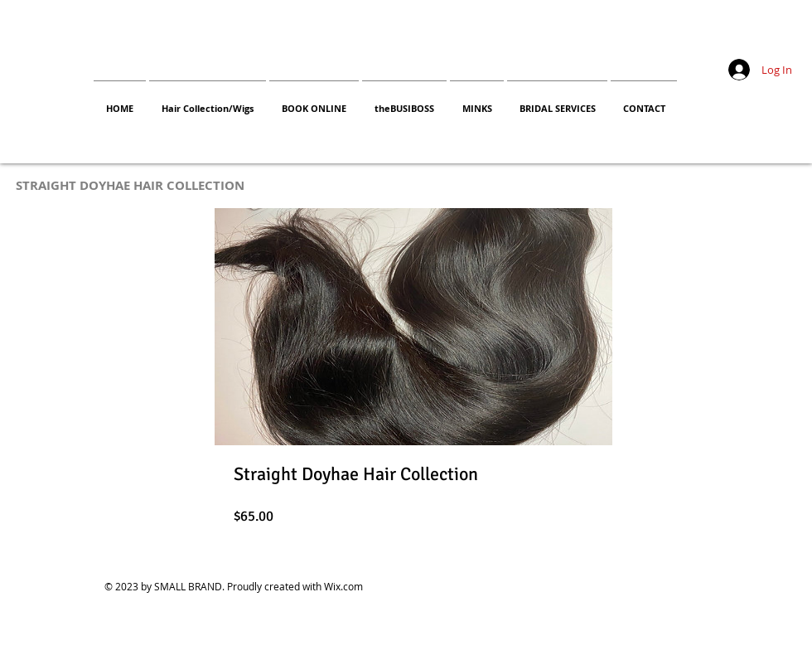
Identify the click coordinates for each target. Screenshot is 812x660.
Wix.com (343, 586)
